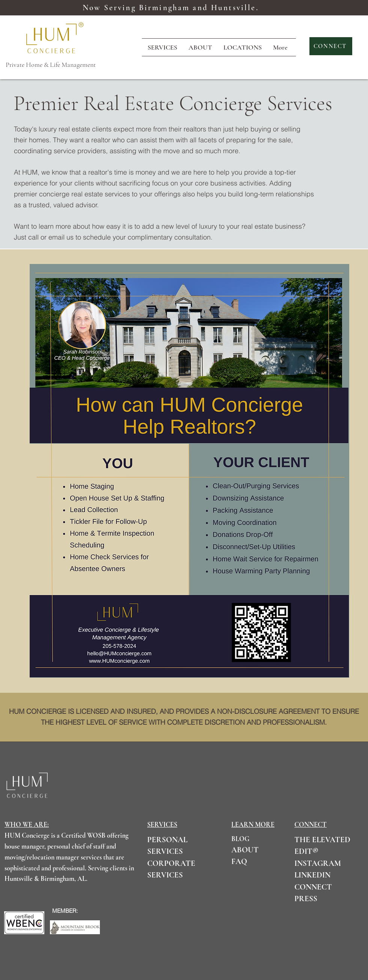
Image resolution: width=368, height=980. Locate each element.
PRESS (306, 899)
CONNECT (313, 887)
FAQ (239, 862)
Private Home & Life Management (51, 65)
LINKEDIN (312, 875)
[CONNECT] (331, 46)
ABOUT (245, 850)
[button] (243, 47)
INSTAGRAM (318, 863)
